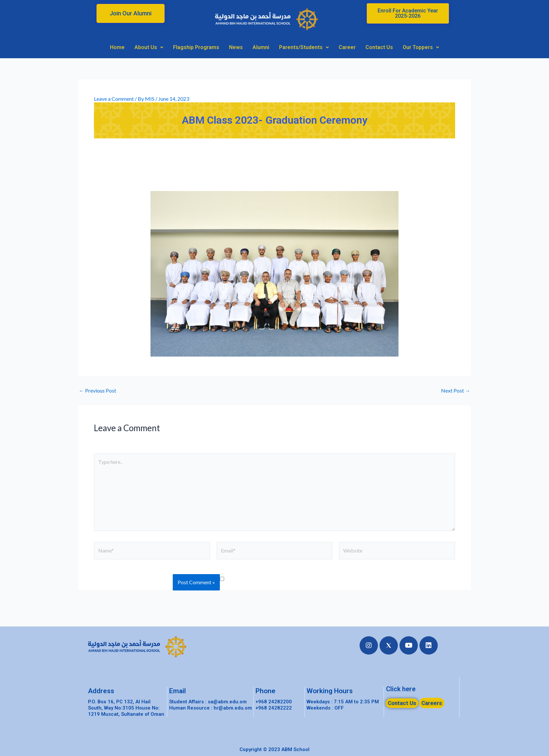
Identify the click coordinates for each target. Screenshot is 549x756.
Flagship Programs (196, 47)
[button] (131, 13)
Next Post (456, 391)
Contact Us (379, 47)
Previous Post (97, 391)
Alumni (261, 47)
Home (117, 47)
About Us (149, 47)
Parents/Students (304, 47)
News (236, 47)
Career (347, 47)
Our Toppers (421, 47)
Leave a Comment (114, 99)
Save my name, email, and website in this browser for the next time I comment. (342, 578)
